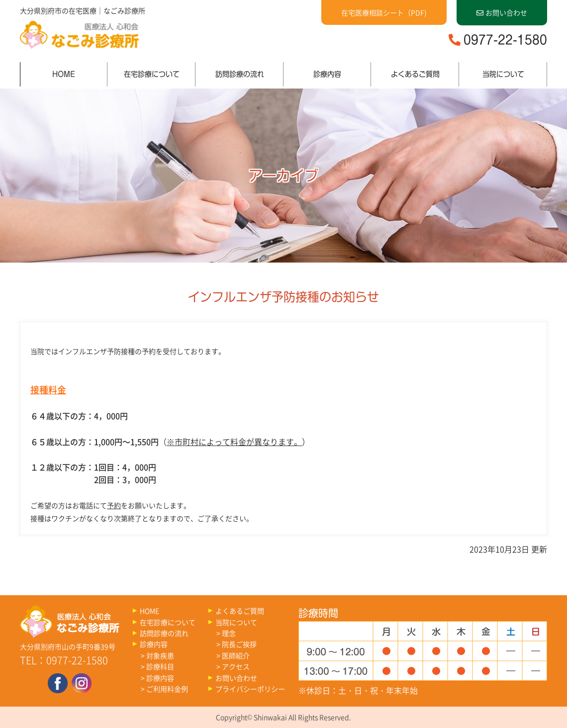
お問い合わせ (502, 12)
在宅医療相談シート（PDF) (384, 12)
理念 (229, 633)
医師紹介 (236, 655)
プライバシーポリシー (250, 689)
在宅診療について (152, 74)
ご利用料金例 (167, 689)
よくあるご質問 (415, 74)
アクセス (236, 666)
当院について (503, 74)
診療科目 (160, 666)
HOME (64, 74)
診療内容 (327, 74)
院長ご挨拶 (239, 644)
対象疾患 (160, 655)
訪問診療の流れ (240, 74)
